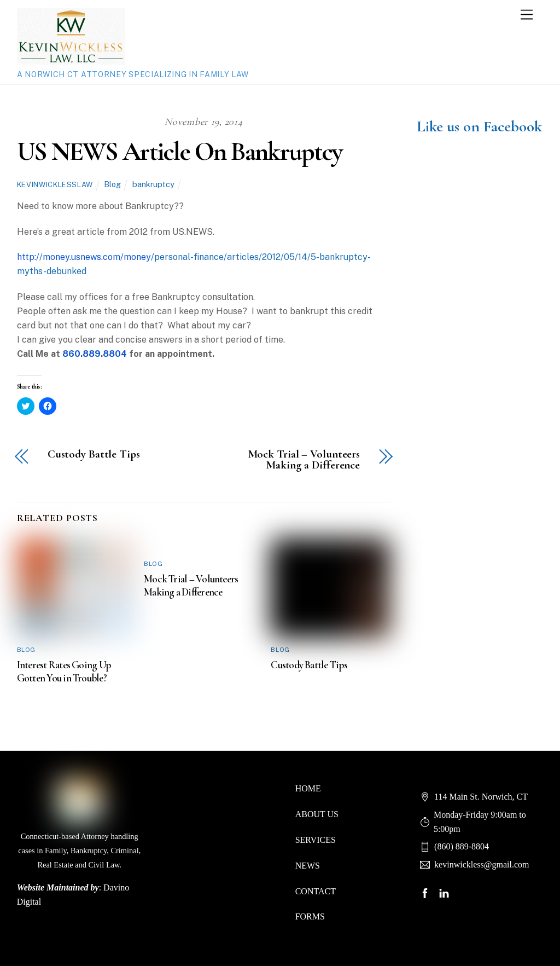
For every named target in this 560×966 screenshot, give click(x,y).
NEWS (308, 866)
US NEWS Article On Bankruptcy (179, 152)
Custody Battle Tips (94, 455)
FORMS (310, 916)
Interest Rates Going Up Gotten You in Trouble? (64, 672)
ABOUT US (317, 814)
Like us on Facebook (479, 126)
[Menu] (527, 15)
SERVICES (316, 840)
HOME (308, 788)
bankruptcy (153, 184)
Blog (112, 184)
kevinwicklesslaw (55, 185)
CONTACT (316, 891)
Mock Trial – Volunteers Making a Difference (304, 460)
